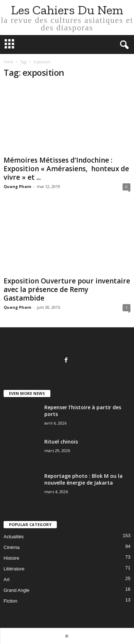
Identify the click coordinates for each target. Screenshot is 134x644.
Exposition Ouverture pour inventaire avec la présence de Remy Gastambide (67, 289)
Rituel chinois (61, 442)
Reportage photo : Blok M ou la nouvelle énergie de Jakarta (83, 479)
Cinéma (12, 547)
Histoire (11, 558)
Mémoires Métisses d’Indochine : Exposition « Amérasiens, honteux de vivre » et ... (66, 169)
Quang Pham (17, 186)
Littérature (14, 569)
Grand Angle (16, 590)
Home (8, 62)
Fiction (10, 601)
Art (7, 579)
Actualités (14, 537)
